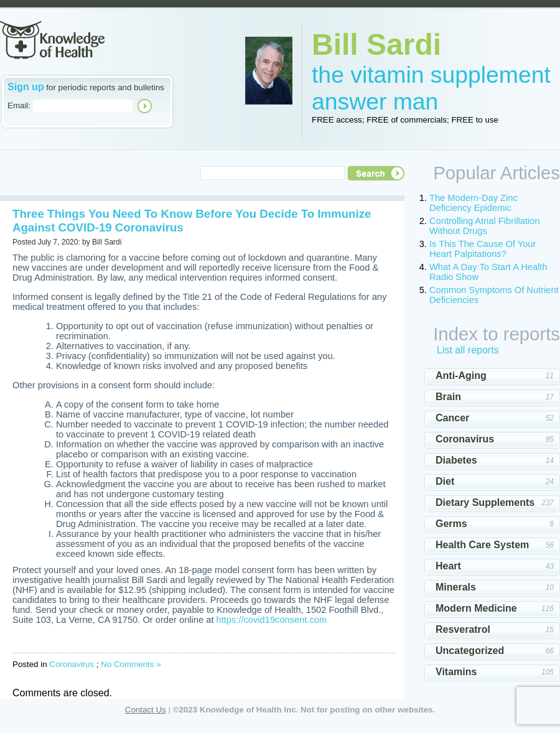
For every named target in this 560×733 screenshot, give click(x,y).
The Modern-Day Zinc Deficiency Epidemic (474, 203)
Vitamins (456, 672)
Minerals (456, 587)
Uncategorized (470, 651)
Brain (448, 397)
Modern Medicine (476, 608)
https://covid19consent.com (272, 620)
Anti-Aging (461, 376)
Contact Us (146, 710)
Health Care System (482, 545)
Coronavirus (72, 664)
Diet (445, 481)
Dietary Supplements (485, 502)
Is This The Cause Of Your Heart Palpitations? (483, 249)
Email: (19, 105)
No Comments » (131, 664)
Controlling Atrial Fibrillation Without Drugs (485, 226)
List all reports (468, 350)
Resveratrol (463, 629)
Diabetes (456, 460)
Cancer (452, 418)
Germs (451, 524)
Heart (448, 566)
